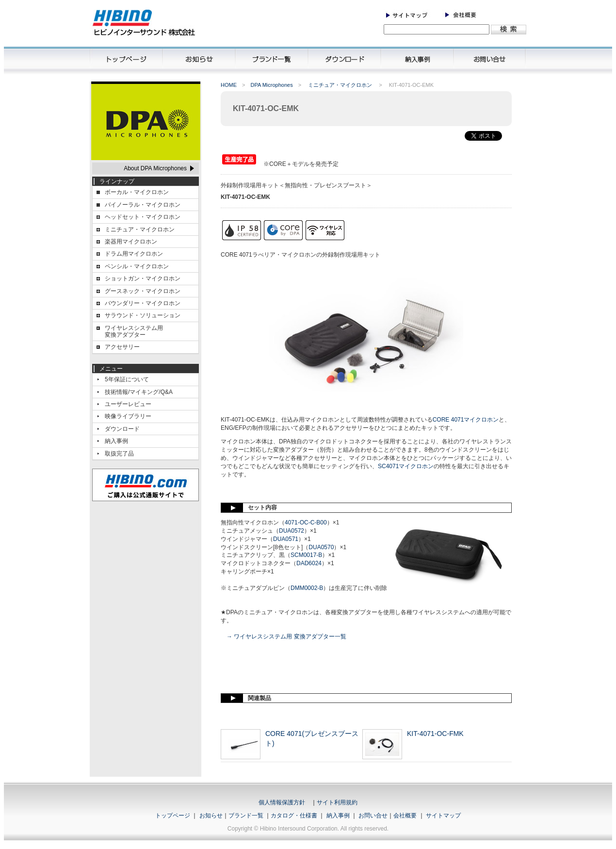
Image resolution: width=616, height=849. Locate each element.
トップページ (173, 816)
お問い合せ (373, 816)
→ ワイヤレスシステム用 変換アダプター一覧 (286, 637)
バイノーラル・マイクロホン (143, 205)
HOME (229, 85)
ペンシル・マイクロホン (137, 266)
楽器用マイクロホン (131, 242)
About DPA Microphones (155, 168)
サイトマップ (443, 816)
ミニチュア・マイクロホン (140, 229)
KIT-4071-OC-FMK (435, 734)
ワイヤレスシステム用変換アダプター (134, 331)
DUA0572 (292, 531)
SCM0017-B (306, 555)
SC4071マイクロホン (406, 466)
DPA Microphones (271, 85)
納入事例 (116, 441)
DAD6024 (309, 563)
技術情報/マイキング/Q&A (139, 392)
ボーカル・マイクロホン (137, 192)
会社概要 (405, 816)
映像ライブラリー (128, 416)
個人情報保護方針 (282, 802)
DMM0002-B (307, 588)
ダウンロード (122, 429)
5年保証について (127, 379)
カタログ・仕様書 (294, 816)
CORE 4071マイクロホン (466, 420)
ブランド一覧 (246, 816)
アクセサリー (122, 347)
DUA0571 (286, 539)
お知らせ (211, 816)
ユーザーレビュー (128, 404)
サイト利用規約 (337, 802)
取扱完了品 (119, 454)
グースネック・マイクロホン (143, 291)
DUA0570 (321, 547)
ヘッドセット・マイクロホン (143, 217)
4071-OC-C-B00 (306, 522)
